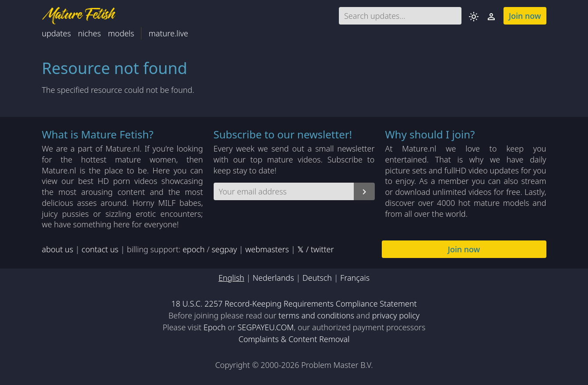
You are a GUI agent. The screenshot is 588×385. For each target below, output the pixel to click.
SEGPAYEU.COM (266, 327)
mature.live (168, 33)
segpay (224, 249)
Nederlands (273, 278)
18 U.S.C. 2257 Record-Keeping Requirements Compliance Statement (294, 304)
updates (56, 33)
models (121, 33)
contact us (100, 249)
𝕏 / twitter (315, 249)
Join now (525, 16)
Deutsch (317, 278)
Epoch (215, 327)
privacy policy (396, 315)
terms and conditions (316, 315)
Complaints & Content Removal (294, 339)
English (231, 278)
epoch (194, 249)
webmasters (267, 249)
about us (58, 249)
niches (90, 33)
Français (355, 278)
